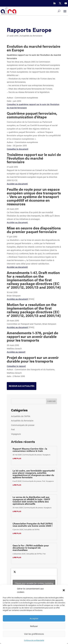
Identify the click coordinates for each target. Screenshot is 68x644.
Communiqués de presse (23, 425)
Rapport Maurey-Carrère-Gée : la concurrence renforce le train (30, 450)
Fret (13, 429)
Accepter (34, 618)
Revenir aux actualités (22, 386)
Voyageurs (16, 434)
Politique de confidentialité (34, 640)
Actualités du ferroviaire (31, 36)
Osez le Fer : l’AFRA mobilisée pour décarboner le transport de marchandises (31, 548)
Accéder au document (17, 222)
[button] (64, 590)
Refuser (34, 626)
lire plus (17, 458)
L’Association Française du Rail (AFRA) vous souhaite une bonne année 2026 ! (33, 525)
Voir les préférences (34, 634)
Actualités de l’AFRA (21, 416)
